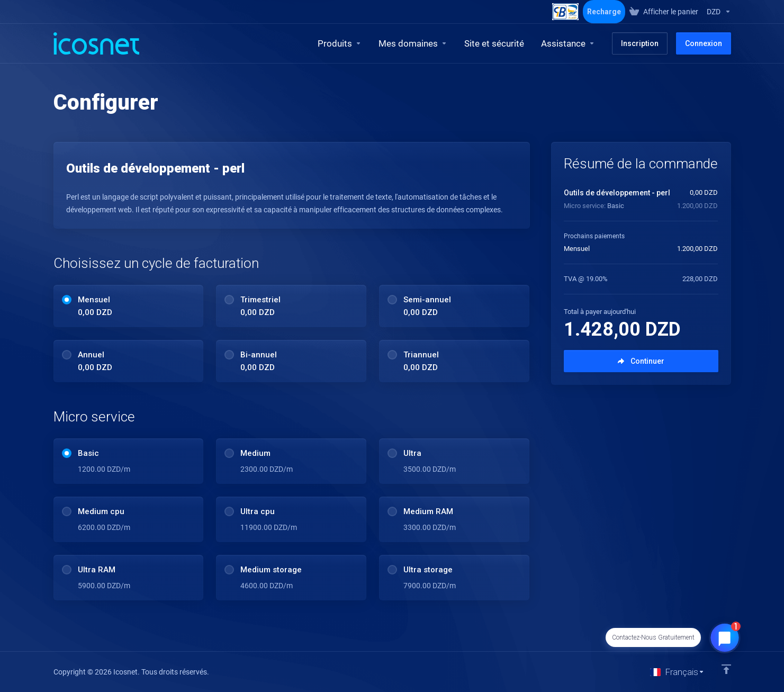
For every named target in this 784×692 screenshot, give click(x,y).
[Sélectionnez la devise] (717, 12)
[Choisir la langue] (677, 672)
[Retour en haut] (726, 669)
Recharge (604, 12)
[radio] (67, 300)
